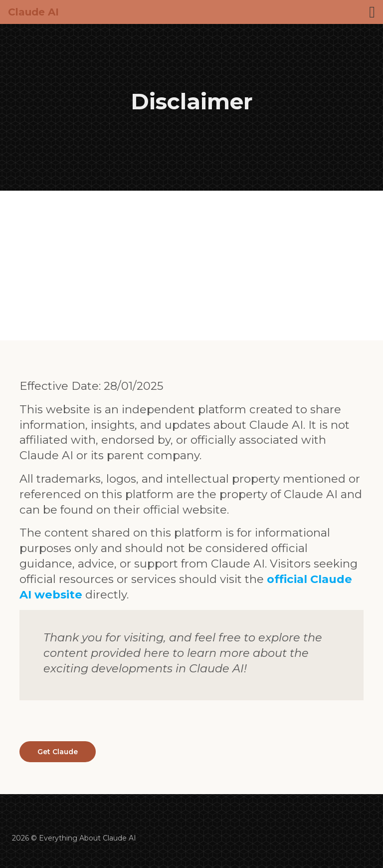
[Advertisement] (191, 266)
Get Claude (58, 752)
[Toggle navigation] (372, 12)
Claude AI (33, 12)
